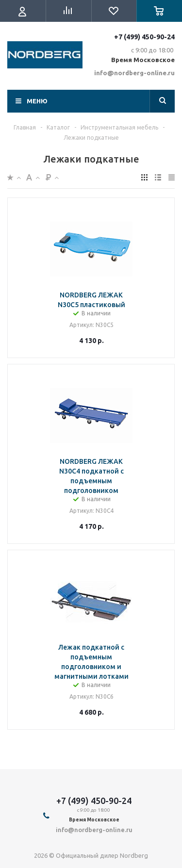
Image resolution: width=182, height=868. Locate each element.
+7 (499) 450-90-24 (144, 37)
